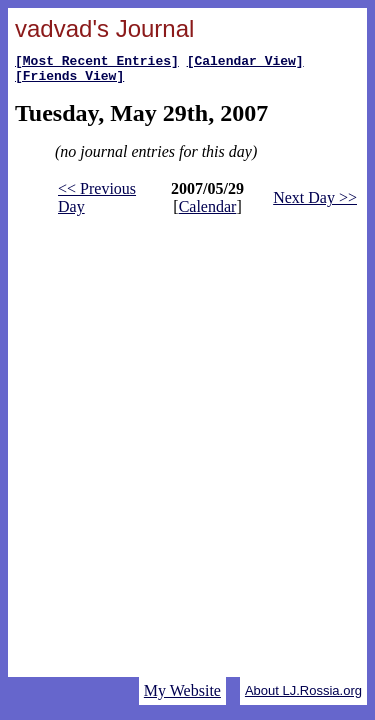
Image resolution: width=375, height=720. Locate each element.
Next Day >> (315, 203)
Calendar (208, 212)
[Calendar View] (245, 63)
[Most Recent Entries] (97, 63)
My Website (182, 690)
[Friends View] (69, 81)
